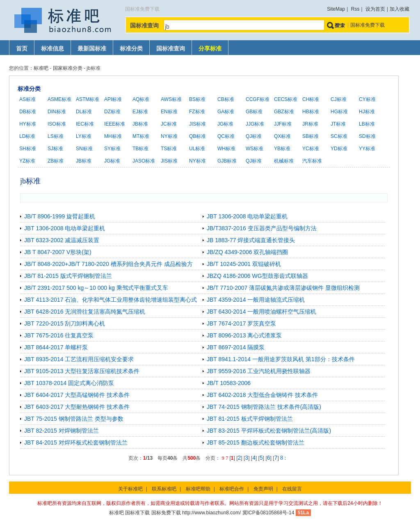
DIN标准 (57, 112)
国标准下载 (137, 513)
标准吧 (41, 68)
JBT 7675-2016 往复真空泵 (59, 335)
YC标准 (311, 149)
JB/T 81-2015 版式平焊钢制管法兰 (68, 276)
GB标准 (254, 112)
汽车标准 (312, 161)
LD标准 (27, 136)
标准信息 (52, 49)
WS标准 (255, 149)
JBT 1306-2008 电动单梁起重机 (247, 216)
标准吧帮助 (198, 489)
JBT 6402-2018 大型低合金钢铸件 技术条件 (262, 395)
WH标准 (226, 149)
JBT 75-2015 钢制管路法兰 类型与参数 (74, 419)
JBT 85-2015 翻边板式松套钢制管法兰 (256, 442)
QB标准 (197, 136)
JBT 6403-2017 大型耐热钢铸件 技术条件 (77, 407)
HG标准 (339, 112)
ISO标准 (57, 124)
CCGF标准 (258, 99)
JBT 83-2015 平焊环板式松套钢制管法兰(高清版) (269, 431)
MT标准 (141, 136)
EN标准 (169, 112)
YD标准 (339, 149)
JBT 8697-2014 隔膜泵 (236, 347)
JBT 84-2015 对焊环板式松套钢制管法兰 (76, 442)
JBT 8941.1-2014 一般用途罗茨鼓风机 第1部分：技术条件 (281, 359)
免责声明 (263, 489)
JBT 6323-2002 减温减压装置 (62, 240)
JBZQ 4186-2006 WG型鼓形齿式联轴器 (257, 276)
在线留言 (292, 489)
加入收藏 (399, 9)
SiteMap (336, 9)
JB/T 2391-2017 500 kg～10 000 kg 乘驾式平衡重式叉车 (96, 288)
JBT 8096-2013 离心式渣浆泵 (244, 335)
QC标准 (226, 136)
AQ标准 (141, 99)
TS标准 (169, 149)
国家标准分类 (68, 68)
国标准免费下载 (367, 25)
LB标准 (367, 124)
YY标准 (367, 149)
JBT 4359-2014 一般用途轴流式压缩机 (256, 300)
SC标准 (339, 136)
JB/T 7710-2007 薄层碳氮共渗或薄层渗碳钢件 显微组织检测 (283, 288)
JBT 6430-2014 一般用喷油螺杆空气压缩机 (261, 312)
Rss (355, 9)
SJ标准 (55, 149)
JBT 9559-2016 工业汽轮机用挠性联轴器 (259, 371)
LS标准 (56, 136)
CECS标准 (286, 99)
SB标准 (310, 136)
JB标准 (140, 124)
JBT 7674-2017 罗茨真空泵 (241, 323)
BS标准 (197, 99)
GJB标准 (227, 161)
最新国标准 (92, 49)
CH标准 (311, 99)
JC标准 (169, 124)
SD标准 (367, 136)
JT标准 (338, 124)
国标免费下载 (166, 513)
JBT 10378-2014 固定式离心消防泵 (69, 383)
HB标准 (311, 112)
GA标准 (226, 112)
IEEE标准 (115, 124)
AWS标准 (171, 99)
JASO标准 (144, 161)
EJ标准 (140, 112)
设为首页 (375, 9)
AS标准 (27, 99)
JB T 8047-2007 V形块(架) (58, 252)
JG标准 (225, 124)
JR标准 (310, 124)
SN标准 (84, 149)
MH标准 (113, 136)
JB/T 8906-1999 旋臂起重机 (60, 216)
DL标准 (84, 112)
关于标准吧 (130, 489)
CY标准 (367, 99)
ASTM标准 (88, 99)
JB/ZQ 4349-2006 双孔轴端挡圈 (247, 252)
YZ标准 (27, 161)
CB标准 (226, 99)
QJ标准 (254, 136)
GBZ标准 (284, 112)
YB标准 (282, 149)
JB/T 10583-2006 (229, 383)
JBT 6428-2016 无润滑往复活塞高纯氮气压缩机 (85, 312)
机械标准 (284, 161)
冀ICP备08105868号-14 (268, 513)
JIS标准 (197, 124)
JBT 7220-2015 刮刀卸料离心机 (65, 323)
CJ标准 (339, 99)
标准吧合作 (232, 489)
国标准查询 (171, 49)
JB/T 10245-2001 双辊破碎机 (244, 264)
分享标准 (210, 49)
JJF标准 (283, 124)
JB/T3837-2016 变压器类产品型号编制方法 (262, 228)
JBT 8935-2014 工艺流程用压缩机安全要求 (79, 359)
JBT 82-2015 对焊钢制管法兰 (62, 431)
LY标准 (84, 136)
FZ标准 (197, 112)
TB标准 (140, 149)
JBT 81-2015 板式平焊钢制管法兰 (250, 419)
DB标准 (28, 112)
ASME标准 (59, 99)
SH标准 (28, 149)
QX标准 (282, 136)
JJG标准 (255, 124)
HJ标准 (367, 112)
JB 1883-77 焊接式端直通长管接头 (251, 240)
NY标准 (169, 136)
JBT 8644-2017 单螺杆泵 (56, 347)
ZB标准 (56, 161)
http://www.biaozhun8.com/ (211, 513)
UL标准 (197, 149)
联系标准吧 (164, 489)
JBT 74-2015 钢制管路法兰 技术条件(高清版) (264, 407)
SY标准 (112, 149)
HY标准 (28, 124)
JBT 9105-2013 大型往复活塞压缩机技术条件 (82, 371)
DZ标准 (112, 112)
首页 (22, 49)
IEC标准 (85, 124)
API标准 (113, 99)
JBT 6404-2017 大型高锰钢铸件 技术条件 (77, 395)
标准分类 (131, 49)
